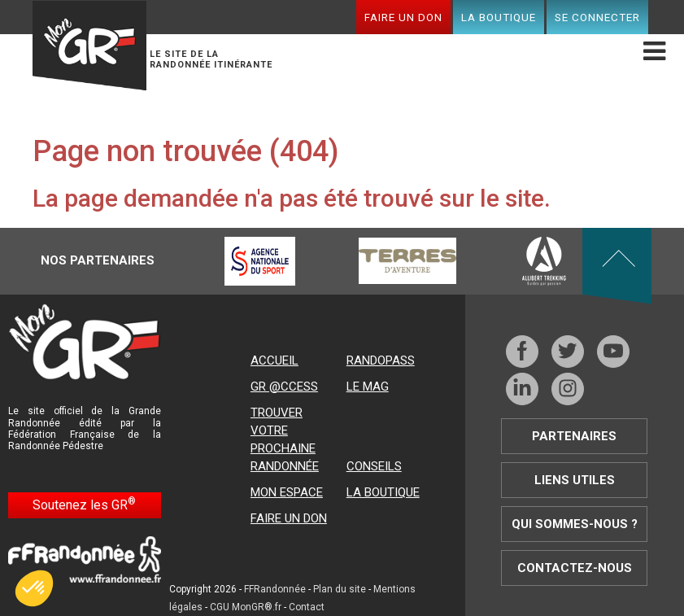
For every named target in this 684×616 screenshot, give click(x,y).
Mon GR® (89, 46)
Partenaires (574, 436)
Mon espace (287, 492)
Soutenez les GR (84, 504)
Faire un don (403, 17)
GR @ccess (284, 387)
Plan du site (340, 589)
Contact (307, 607)
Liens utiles (575, 480)
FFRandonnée (275, 589)
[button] (34, 588)
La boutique (499, 17)
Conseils (374, 466)
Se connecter (597, 17)
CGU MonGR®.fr (246, 607)
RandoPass (381, 360)
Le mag (368, 387)
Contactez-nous (575, 568)
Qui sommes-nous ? (575, 524)
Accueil (274, 360)
